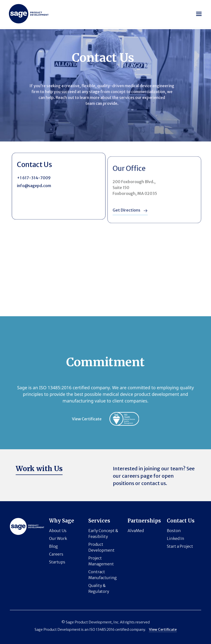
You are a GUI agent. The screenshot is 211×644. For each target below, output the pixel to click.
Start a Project (180, 546)
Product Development (101, 547)
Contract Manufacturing (103, 575)
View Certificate (87, 419)
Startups (57, 562)
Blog (53, 546)
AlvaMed (136, 531)
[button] (199, 14)
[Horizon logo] (29, 14)
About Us (58, 531)
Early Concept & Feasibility (103, 534)
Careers (56, 554)
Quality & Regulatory (99, 588)
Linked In (176, 538)
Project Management (101, 561)
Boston (174, 531)
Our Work (58, 538)
